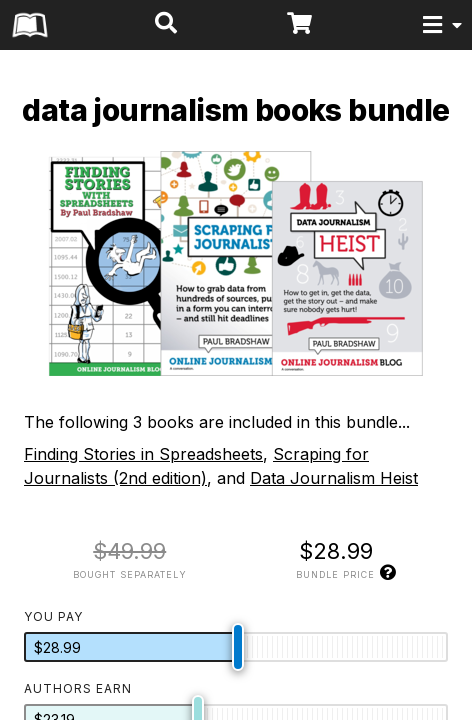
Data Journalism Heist (334, 478)
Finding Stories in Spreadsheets (143, 454)
